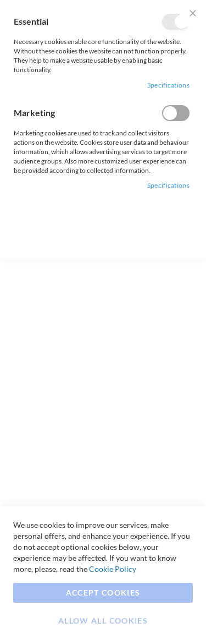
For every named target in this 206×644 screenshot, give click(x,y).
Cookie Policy (113, 569)
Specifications (168, 85)
